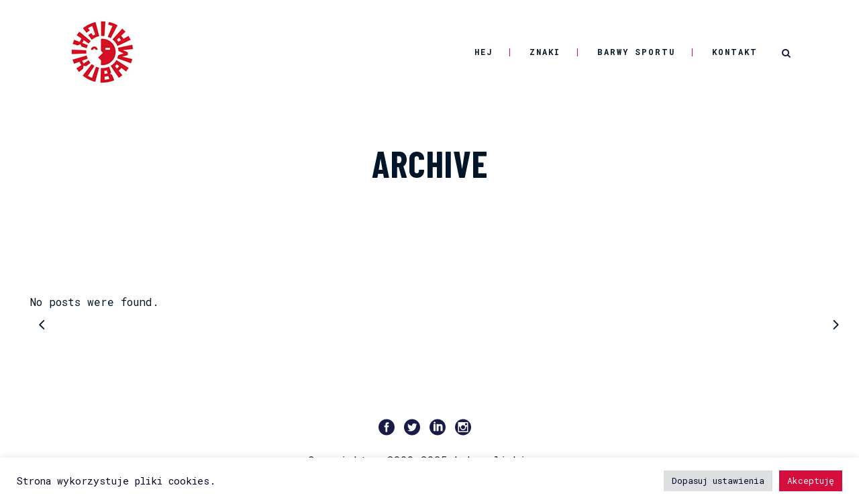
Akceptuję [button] (811, 481)
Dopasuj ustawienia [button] (718, 481)
